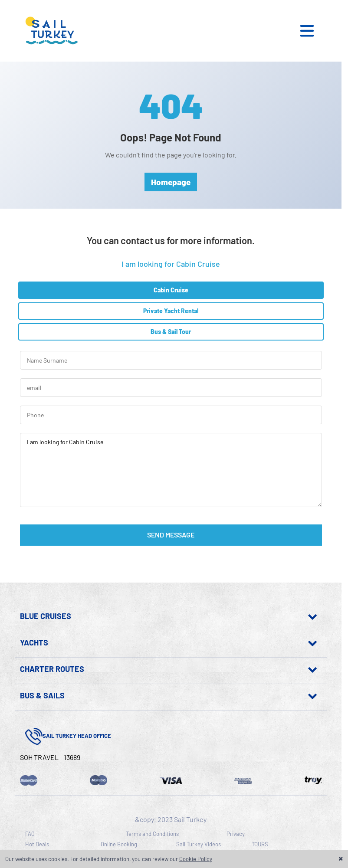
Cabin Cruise (171, 290)
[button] (312, 31)
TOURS (260, 844)
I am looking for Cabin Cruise (171, 470)
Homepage (171, 182)
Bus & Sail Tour (171, 332)
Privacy (236, 834)
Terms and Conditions (152, 834)
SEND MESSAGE (171, 535)
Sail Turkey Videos (199, 844)
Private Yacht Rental (171, 311)
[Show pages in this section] (197, 616)
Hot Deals (37, 844)
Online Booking (119, 844)
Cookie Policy (196, 859)
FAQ (30, 834)
